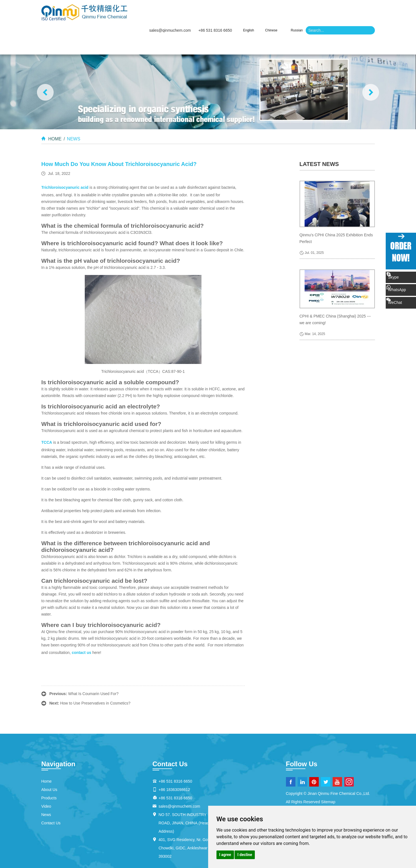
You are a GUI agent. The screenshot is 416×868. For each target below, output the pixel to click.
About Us (194, 22)
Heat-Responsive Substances (137, 850)
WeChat (406, 294)
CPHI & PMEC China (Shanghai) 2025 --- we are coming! (335, 296)
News (298, 22)
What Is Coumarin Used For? (93, 670)
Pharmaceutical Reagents (64, 857)
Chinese (271, 6)
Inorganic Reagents (150, 857)
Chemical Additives (143, 863)
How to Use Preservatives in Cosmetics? (95, 679)
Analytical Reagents (188, 857)
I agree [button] (225, 855)
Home (159, 22)
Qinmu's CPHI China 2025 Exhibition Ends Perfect (336, 215)
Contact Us (335, 22)
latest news (319, 140)
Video (267, 22)
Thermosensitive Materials (85, 850)
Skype (401, 276)
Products (232, 22)
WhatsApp (405, 285)
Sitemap (328, 778)
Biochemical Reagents (109, 857)
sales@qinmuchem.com (170, 6)
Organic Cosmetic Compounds (190, 863)
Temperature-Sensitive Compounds (197, 850)
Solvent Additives (108, 863)
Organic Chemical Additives (65, 863)
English (249, 6)
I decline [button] (245, 855)
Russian (297, 6)
